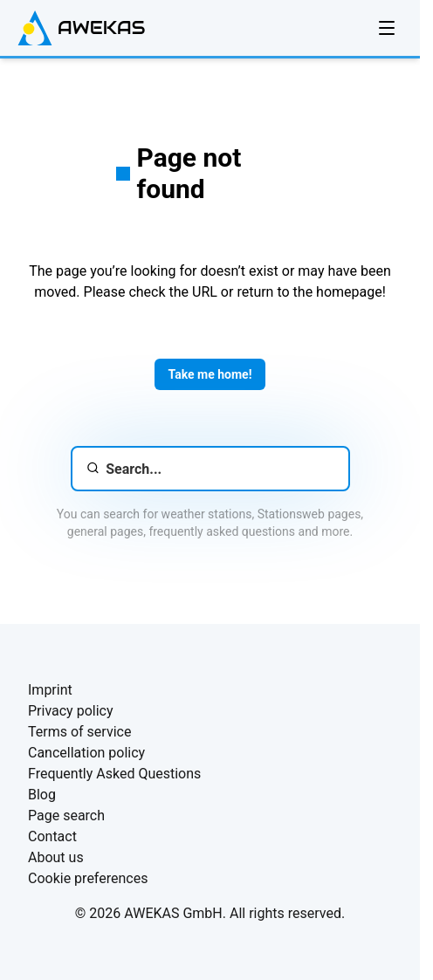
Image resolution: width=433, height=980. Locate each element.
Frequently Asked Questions (114, 774)
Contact (52, 836)
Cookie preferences (88, 878)
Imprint (50, 690)
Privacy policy (71, 711)
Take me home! (210, 374)
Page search (66, 816)
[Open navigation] (387, 28)
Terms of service (79, 732)
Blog (42, 795)
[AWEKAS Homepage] (81, 28)
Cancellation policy (86, 753)
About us (56, 857)
